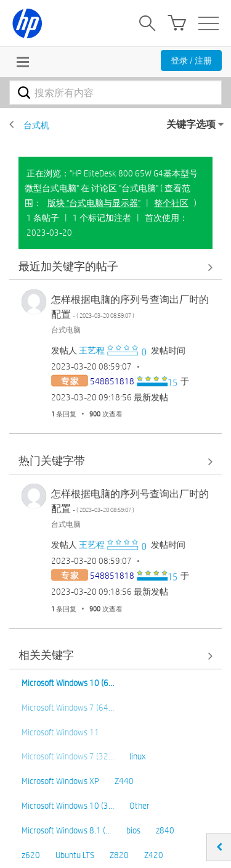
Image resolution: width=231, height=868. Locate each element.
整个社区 (171, 203)
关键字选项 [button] (191, 124)
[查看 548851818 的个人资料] (112, 381)
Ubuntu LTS (75, 855)
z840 (165, 830)
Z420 (154, 855)
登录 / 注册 (191, 60)
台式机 (36, 125)
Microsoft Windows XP (60, 781)
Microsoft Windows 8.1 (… (66, 830)
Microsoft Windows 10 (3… (68, 806)
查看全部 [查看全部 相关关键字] (115, 656)
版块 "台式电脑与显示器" (94, 203)
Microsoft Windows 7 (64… (68, 708)
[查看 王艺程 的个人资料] (92, 350)
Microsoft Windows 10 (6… (68, 683)
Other (140, 806)
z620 (31, 855)
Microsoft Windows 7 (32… (68, 756)
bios (133, 830)
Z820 (119, 855)
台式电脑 (66, 329)
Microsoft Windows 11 (60, 732)
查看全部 (115, 267)
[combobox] (115, 93)
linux (137, 756)
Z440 (124, 781)
